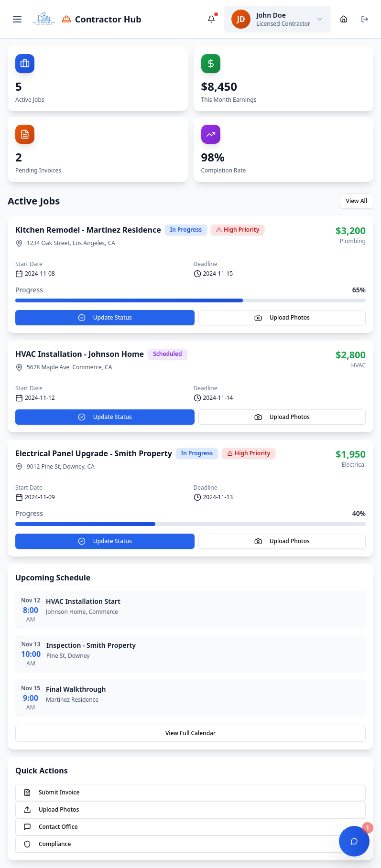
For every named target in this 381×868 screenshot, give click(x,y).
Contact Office (51, 827)
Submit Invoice (51, 792)
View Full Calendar (190, 733)
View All (357, 201)
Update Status (105, 317)
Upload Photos (282, 317)
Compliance (47, 844)
